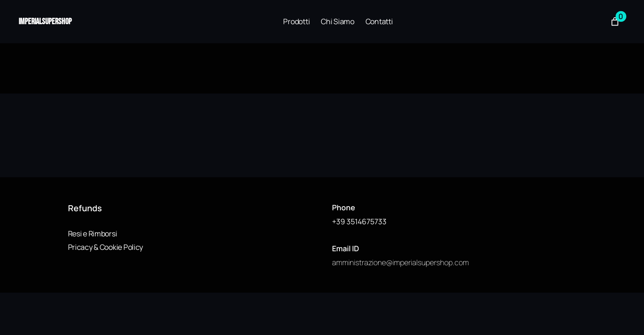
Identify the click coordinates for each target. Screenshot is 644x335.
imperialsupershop (45, 22)
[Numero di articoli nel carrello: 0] (615, 22)
